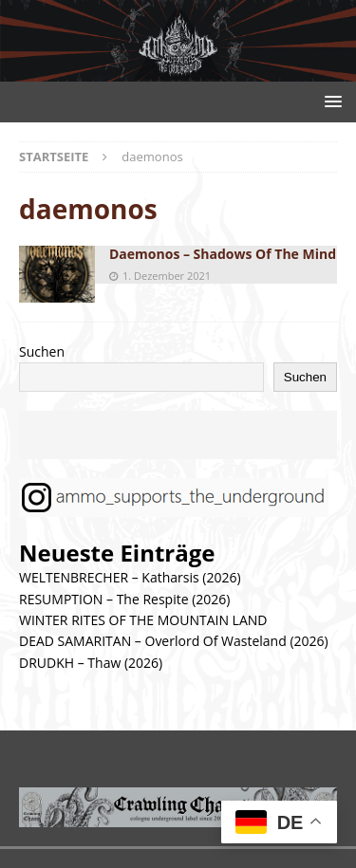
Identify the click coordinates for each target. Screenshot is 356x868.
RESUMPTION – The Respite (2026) (124, 599)
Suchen (42, 351)
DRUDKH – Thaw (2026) (91, 663)
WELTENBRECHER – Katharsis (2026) (130, 577)
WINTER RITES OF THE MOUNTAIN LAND (143, 620)
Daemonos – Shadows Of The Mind (223, 254)
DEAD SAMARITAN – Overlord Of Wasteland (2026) (174, 641)
